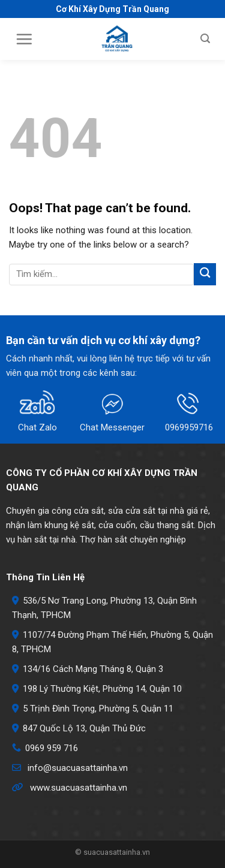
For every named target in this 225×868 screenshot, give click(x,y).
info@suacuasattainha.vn (78, 768)
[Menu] (24, 39)
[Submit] (205, 274)
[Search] (205, 39)
